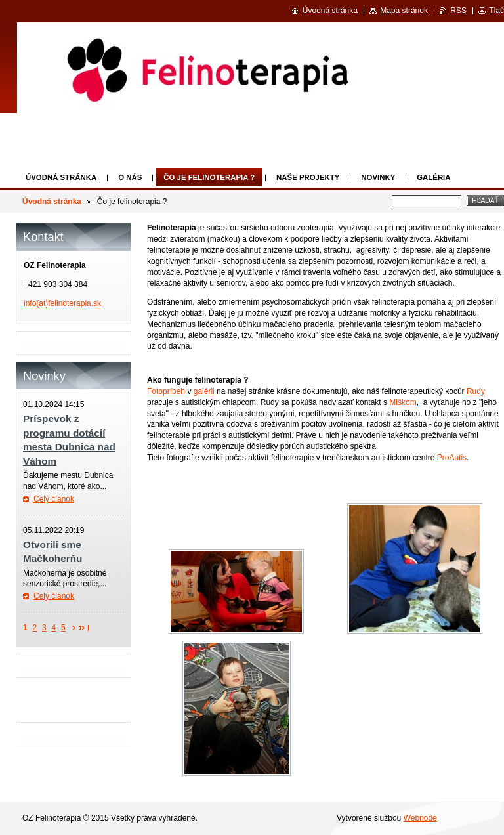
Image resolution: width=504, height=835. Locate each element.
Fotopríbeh (167, 391)
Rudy (476, 391)
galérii (204, 391)
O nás (130, 177)
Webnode (420, 818)
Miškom (403, 402)
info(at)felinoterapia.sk (62, 303)
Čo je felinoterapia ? (209, 177)
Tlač (496, 11)
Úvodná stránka (61, 177)
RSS (458, 11)
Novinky (378, 177)
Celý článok (54, 499)
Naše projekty (308, 177)
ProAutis (452, 458)
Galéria (433, 177)
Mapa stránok (404, 11)
